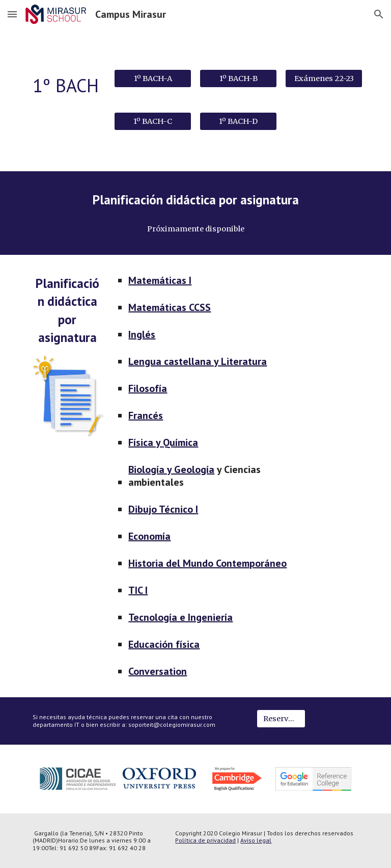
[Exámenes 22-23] (324, 78)
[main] (67, 86)
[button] (12, 14)
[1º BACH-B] (238, 78)
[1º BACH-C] (152, 121)
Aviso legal (256, 840)
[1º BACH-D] (238, 121)
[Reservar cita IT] (281, 719)
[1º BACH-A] (152, 78)
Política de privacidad (205, 840)
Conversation (158, 671)
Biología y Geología (171, 469)
